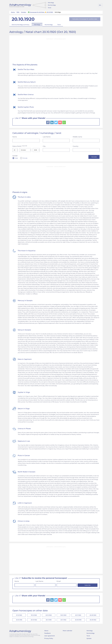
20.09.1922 (93, 621)
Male (16, 158)
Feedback (47, 635)
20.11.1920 (78, 616)
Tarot (50, 8)
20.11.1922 (63, 621)
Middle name (77, 137)
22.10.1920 (49, 616)
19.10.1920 (34, 616)
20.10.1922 (34, 621)
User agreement (50, 637)
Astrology (51, 3)
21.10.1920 (19, 616)
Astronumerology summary (20, 25)
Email (59, 581)
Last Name (47, 137)
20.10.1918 (19, 621)
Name (15, 137)
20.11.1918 (49, 621)
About (46, 632)
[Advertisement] (56, 51)
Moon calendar (68, 632)
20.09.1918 (78, 621)
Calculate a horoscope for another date (85, 19)
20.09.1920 (93, 616)
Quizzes (89, 640)
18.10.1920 (63, 616)
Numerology (52, 5)
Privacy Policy (49, 640)
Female (25, 158)
